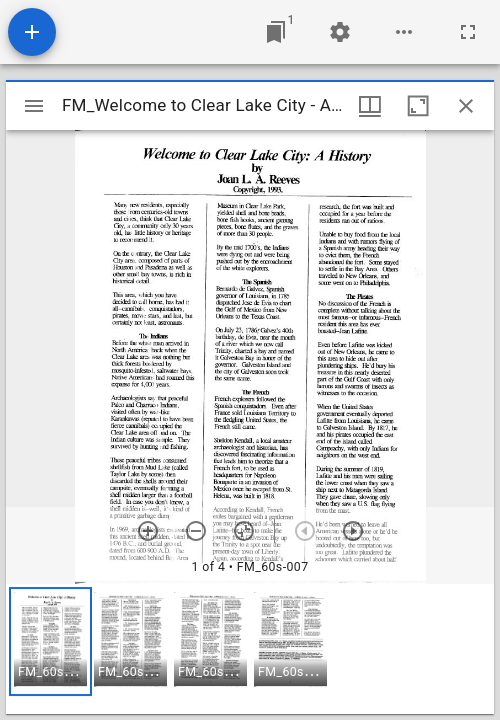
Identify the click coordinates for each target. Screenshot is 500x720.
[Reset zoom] (244, 531)
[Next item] (353, 531)
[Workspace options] (404, 32)
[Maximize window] (418, 106)
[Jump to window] (276, 32)
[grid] (250, 649)
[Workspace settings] (340, 32)
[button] (50, 641)
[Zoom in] (148, 531)
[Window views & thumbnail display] (370, 106)
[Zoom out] (196, 531)
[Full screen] (468, 32)
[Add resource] (32, 32)
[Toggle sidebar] (34, 106)
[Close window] (466, 106)
